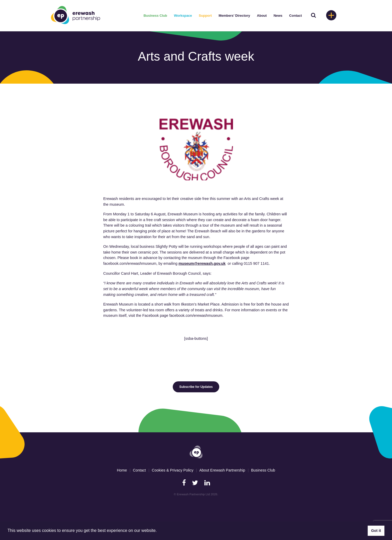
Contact (296, 16)
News (278, 16)
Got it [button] (376, 531)
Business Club (155, 16)
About (262, 16)
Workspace (183, 16)
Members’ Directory (234, 16)
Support (205, 16)
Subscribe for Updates (196, 387)
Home (122, 470)
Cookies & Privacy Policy (173, 470)
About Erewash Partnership (222, 470)
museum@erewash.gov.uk (202, 263)
